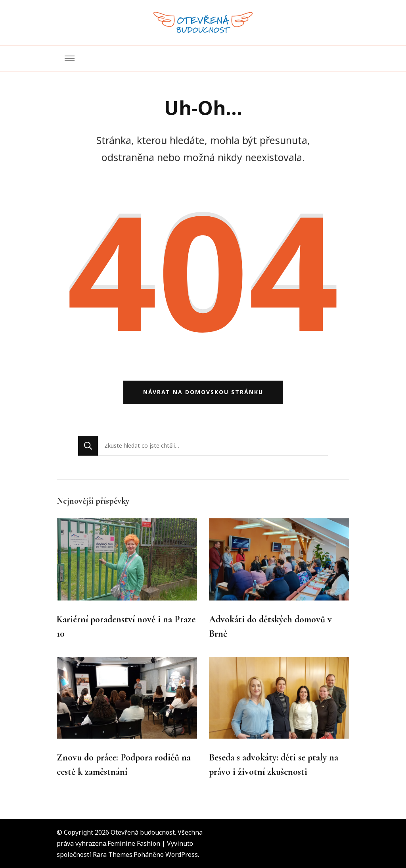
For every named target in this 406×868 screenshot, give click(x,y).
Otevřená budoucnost (143, 832)
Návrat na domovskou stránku (203, 392)
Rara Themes (113, 855)
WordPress (182, 855)
